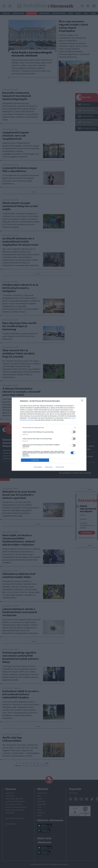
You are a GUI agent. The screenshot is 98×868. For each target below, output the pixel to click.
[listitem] (49, 428)
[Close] (83, 401)
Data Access (49, 467)
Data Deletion (38, 467)
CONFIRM (35, 460)
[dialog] (49, 434)
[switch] (73, 432)
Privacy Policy (60, 467)
